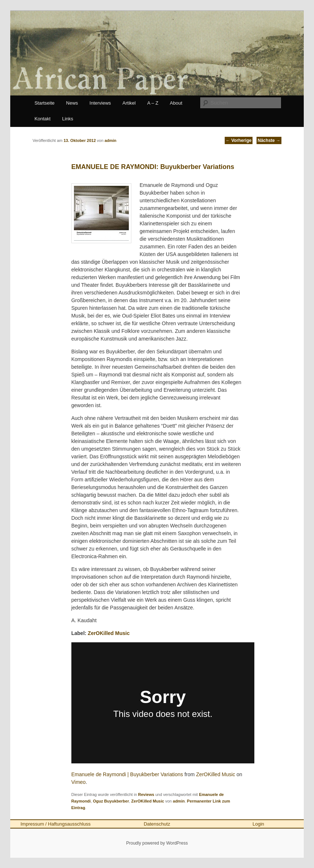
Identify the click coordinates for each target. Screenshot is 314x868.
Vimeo (78, 782)
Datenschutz (157, 824)
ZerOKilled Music (109, 633)
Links (68, 119)
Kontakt (42, 119)
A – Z (153, 103)
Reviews (146, 794)
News (72, 103)
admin (179, 801)
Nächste (269, 140)
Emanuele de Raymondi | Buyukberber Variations (127, 774)
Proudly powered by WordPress (157, 843)
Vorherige (239, 140)
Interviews (100, 103)
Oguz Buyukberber (111, 801)
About (176, 103)
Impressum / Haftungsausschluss (55, 824)
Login (258, 824)
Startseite (44, 103)
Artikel (129, 103)
